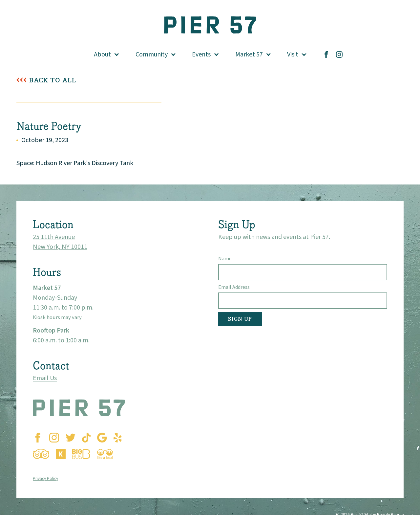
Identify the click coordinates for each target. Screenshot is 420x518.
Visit (293, 54)
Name (225, 259)
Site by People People (384, 515)
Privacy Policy (45, 478)
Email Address (234, 287)
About (102, 54)
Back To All (53, 80)
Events (201, 54)
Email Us (45, 378)
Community (152, 54)
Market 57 (249, 54)
